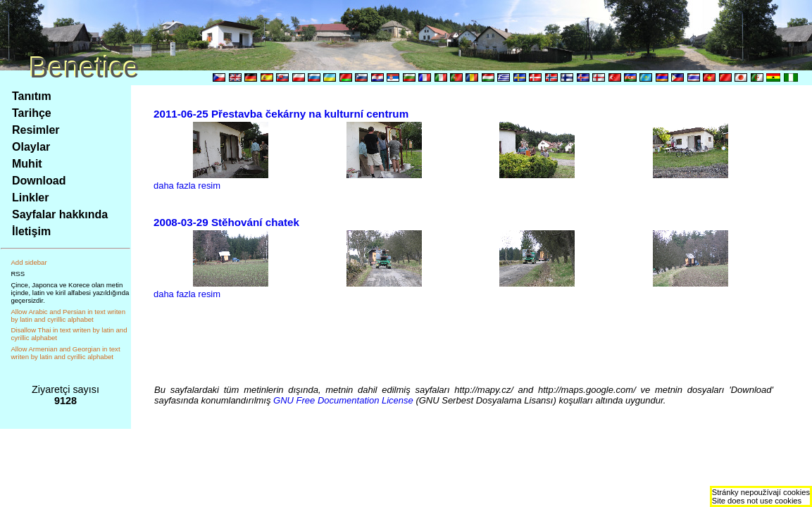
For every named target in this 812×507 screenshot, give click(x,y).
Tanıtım (32, 96)
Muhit (27, 164)
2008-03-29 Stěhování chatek (226, 222)
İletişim (31, 231)
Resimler (36, 130)
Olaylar (31, 147)
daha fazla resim (187, 186)
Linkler (30, 198)
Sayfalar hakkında (60, 214)
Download (39, 181)
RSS (18, 274)
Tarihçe (32, 113)
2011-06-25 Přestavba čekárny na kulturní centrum (281, 114)
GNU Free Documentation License (343, 400)
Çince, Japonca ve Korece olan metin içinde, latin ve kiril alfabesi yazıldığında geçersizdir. (70, 293)
